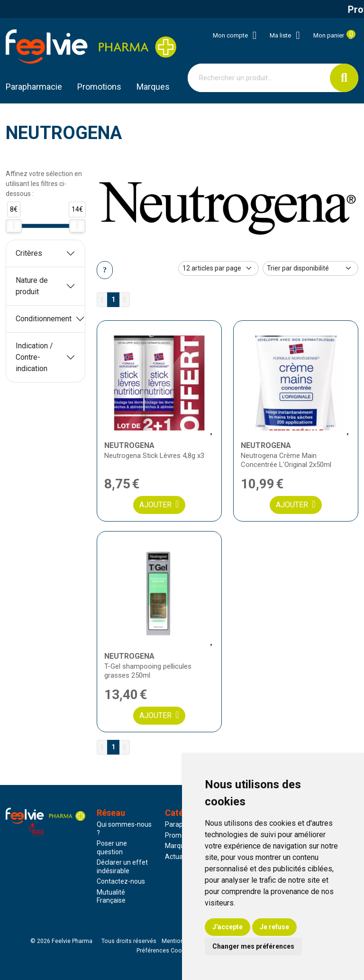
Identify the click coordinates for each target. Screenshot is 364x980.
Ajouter (159, 504)
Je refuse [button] (274, 927)
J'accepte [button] (227, 927)
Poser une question (112, 848)
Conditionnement (44, 319)
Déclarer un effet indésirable (122, 867)
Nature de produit (32, 286)
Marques (153, 87)
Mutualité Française (111, 896)
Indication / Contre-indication (34, 357)
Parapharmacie (34, 87)
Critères (29, 253)
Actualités (180, 857)
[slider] (14, 226)
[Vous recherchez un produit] (259, 78)
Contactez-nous (121, 881)
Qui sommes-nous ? (124, 829)
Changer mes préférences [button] (253, 946)
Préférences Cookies (165, 951)
